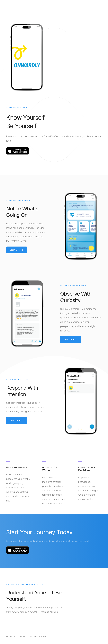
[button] (17, 250)
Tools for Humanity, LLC (19, 636)
